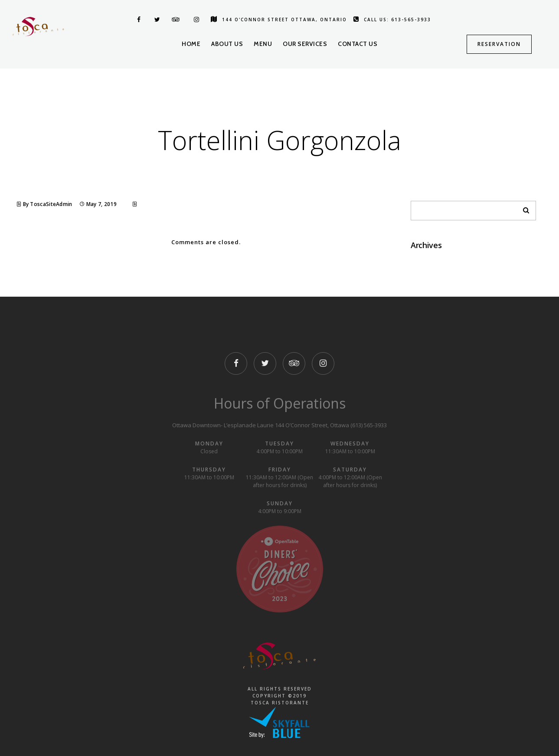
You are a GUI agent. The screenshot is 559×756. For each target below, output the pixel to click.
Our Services (305, 44)
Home (191, 44)
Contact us (358, 44)
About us (227, 44)
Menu (263, 44)
